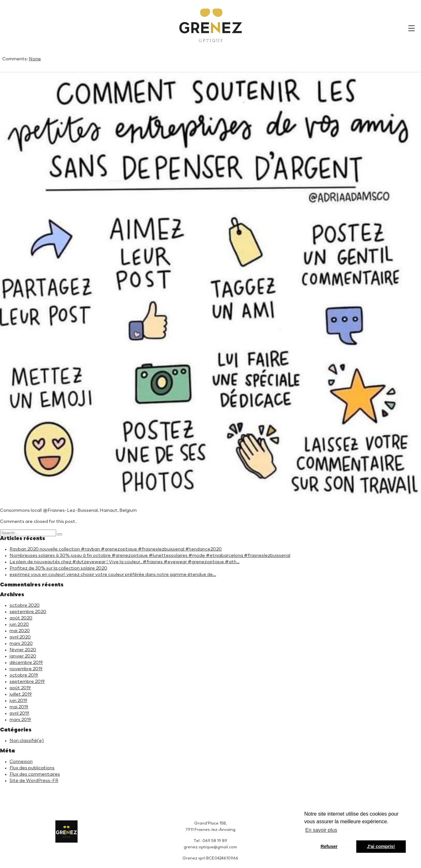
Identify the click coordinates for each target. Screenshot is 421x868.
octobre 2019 (24, 675)
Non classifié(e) (27, 741)
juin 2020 (19, 624)
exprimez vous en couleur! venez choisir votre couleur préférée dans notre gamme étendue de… (113, 575)
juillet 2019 (21, 694)
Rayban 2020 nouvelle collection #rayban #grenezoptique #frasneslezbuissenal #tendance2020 (116, 549)
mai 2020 (20, 631)
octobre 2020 (25, 605)
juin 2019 (18, 701)
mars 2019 (20, 720)
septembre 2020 (28, 612)
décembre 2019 (26, 663)
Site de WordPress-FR (34, 781)
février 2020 (23, 650)
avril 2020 (20, 637)
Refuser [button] (329, 846)
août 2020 (21, 618)
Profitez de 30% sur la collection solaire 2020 (58, 568)
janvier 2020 (23, 656)
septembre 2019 (27, 682)
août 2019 (20, 688)
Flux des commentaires (35, 774)
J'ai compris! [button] (381, 846)
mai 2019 (19, 707)
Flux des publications (32, 768)
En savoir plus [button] (321, 830)
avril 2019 (19, 713)
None (35, 59)
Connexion (21, 762)
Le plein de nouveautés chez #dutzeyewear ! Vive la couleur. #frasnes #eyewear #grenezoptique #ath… (125, 562)
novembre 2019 (26, 669)
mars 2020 (21, 644)
